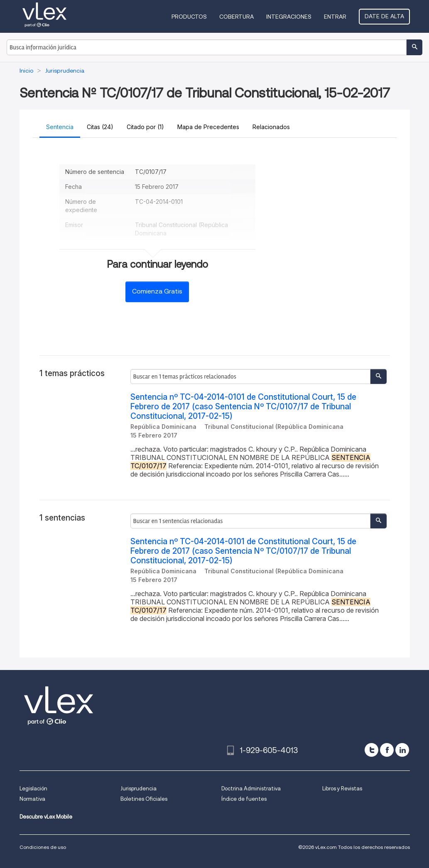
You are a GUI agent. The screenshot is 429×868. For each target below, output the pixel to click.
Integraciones (289, 17)
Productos (189, 17)
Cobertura (237, 17)
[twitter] (371, 750)
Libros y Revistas (342, 789)
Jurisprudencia (139, 789)
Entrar (335, 17)
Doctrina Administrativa (251, 789)
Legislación (33, 789)
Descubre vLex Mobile (46, 817)
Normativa (32, 799)
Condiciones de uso (43, 847)
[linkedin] (402, 750)
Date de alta (384, 16)
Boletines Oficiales (144, 799)
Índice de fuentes (244, 799)
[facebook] (387, 750)
